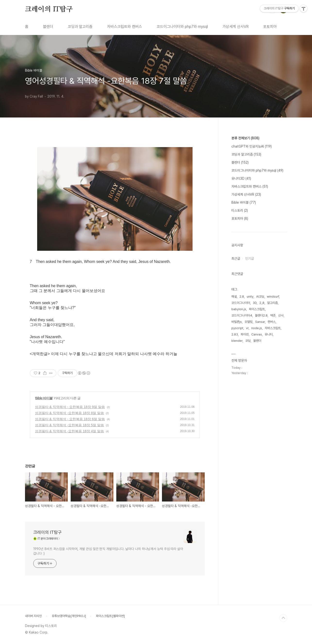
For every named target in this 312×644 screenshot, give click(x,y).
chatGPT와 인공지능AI (252, 146)
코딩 (248, 341)
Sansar (260, 322)
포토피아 (270, 27)
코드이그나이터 (241, 303)
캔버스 (272, 322)
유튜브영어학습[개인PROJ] (69, 616)
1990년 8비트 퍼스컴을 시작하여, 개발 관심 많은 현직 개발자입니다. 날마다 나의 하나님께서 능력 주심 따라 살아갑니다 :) (108, 551)
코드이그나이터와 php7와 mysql (182, 27)
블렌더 (48, 27)
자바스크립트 (273, 328)
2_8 (262, 303)
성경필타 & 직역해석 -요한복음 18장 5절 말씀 (70, 425)
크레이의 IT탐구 (49, 9)
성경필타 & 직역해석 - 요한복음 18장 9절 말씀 (70, 407)
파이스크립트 (257, 309)
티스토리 (240, 210)
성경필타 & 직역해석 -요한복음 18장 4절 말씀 (70, 431)
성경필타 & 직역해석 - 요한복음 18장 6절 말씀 (70, 419)
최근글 (236, 259)
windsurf (273, 297)
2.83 (235, 334)
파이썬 (245, 334)
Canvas (257, 334)
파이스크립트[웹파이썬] (110, 616)
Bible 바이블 (44, 398)
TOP (283, 618)
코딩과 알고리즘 (80, 27)
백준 (273, 315)
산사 (281, 315)
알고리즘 (272, 303)
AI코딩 (260, 297)
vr (247, 328)
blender (237, 341)
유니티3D (241, 178)
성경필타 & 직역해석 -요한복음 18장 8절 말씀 (70, 413)
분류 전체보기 (245, 138)
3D (255, 303)
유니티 (269, 334)
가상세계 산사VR (236, 27)
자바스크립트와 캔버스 (125, 27)
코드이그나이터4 (242, 315)
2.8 (242, 297)
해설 (234, 297)
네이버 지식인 (33, 616)
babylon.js (239, 309)
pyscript (237, 328)
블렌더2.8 (261, 315)
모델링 (249, 322)
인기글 (250, 259)
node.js (257, 328)
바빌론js (237, 322)
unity (250, 297)
